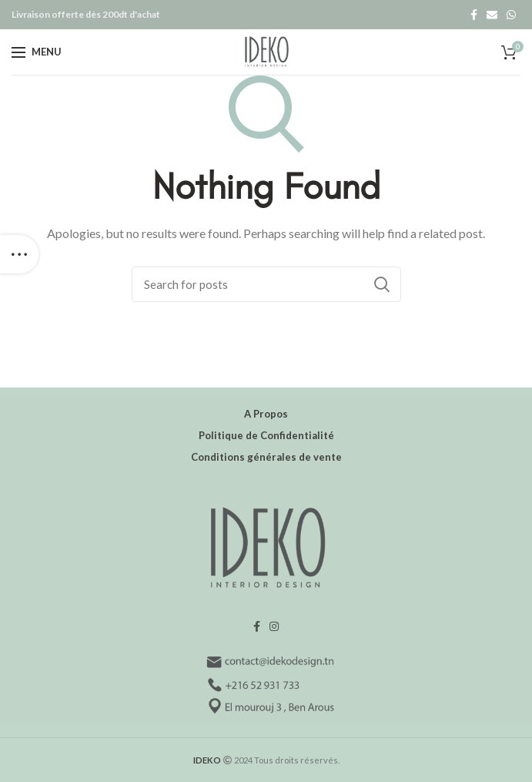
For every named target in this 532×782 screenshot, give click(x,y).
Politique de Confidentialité (266, 435)
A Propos (266, 414)
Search (382, 284)
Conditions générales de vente (266, 457)
